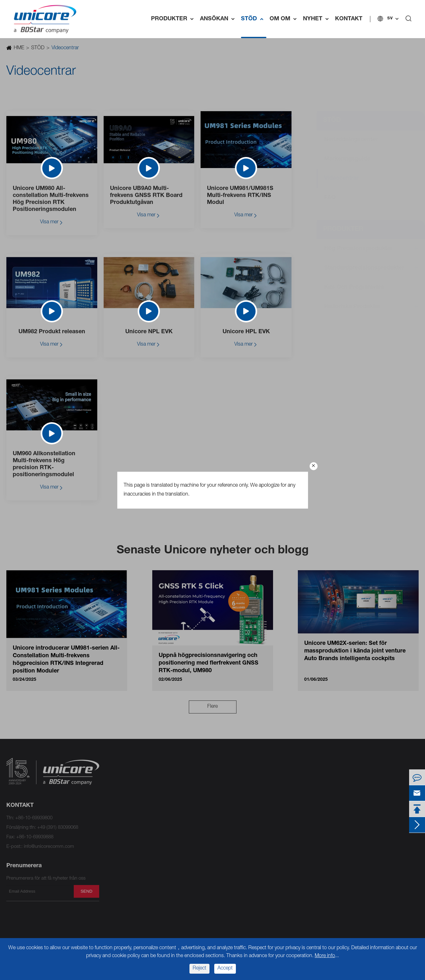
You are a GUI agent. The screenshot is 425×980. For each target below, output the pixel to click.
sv (390, 18)
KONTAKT (349, 19)
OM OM (285, 19)
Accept (225, 969)
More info (325, 956)
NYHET (317, 19)
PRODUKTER (174, 19)
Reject (199, 969)
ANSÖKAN (219, 19)
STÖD (254, 19)
